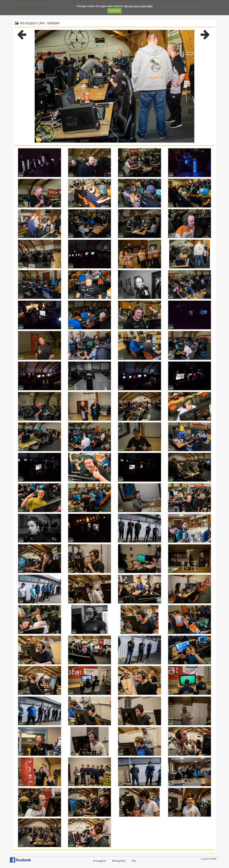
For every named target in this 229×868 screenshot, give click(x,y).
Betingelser (119, 861)
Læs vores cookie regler (140, 6)
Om (134, 861)
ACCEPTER (115, 11)
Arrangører (100, 861)
